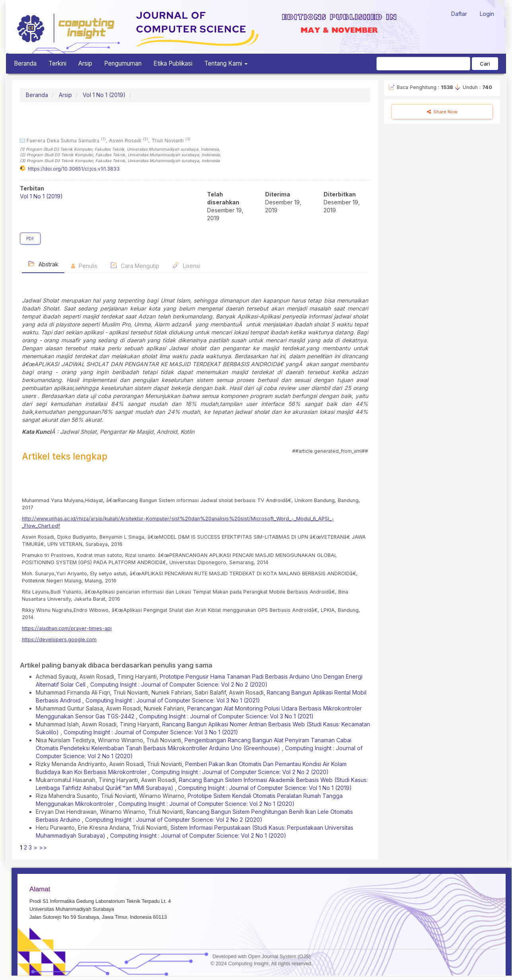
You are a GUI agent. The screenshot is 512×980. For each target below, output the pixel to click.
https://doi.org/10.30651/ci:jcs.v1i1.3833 (74, 169)
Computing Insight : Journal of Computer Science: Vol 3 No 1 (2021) (173, 700)
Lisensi (186, 265)
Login (487, 14)
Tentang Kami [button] (226, 63)
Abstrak (43, 264)
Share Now (442, 112)
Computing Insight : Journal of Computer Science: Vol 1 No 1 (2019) (265, 788)
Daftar (459, 14)
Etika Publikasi (173, 63)
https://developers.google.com (59, 639)
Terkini (57, 63)
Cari (485, 64)
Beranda (25, 63)
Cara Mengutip (135, 265)
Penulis (84, 266)
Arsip (85, 63)
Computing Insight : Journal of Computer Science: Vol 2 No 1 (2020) (207, 804)
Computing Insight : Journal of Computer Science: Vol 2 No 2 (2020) (179, 684)
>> (43, 847)
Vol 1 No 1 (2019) (104, 95)
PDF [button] (30, 239)
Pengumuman (123, 63)
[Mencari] (423, 64)
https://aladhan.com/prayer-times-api (67, 628)
